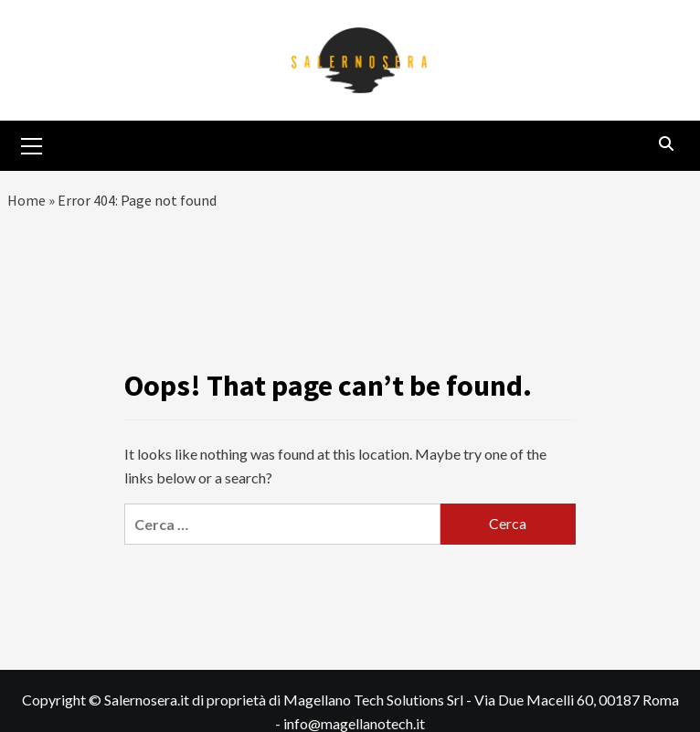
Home (27, 200)
